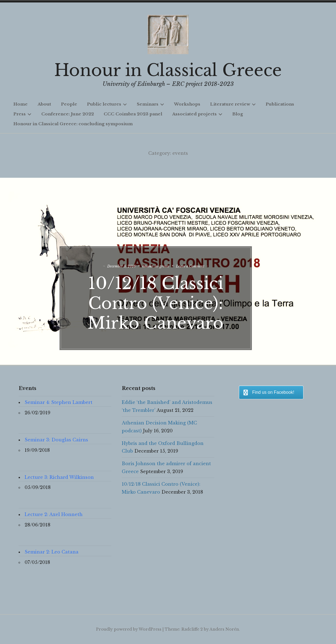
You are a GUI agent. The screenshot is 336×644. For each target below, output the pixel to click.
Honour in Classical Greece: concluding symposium (73, 124)
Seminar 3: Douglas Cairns (56, 440)
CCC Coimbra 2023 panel (133, 114)
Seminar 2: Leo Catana (52, 552)
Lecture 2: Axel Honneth (54, 514)
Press (22, 114)
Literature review (233, 104)
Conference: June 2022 (68, 114)
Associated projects (197, 114)
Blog (238, 114)
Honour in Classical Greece (168, 70)
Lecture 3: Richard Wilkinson (59, 477)
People (69, 104)
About (44, 104)
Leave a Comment (210, 258)
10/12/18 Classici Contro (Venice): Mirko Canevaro (168, 295)
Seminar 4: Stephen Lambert (59, 402)
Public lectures (107, 104)
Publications (280, 104)
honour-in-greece (168, 258)
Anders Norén (224, 629)
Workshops (187, 104)
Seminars (150, 104)
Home (21, 104)
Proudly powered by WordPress (129, 629)
